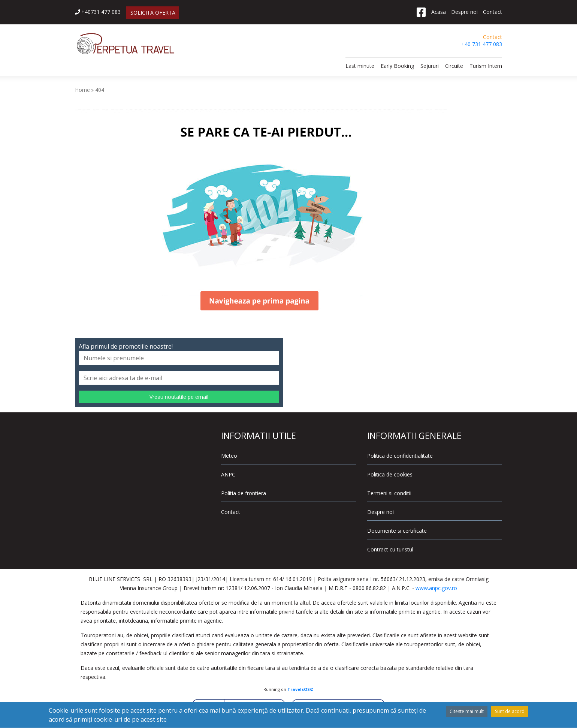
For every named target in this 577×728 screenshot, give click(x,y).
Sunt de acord (510, 711)
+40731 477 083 (98, 12)
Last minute (360, 66)
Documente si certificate (397, 531)
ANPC (228, 474)
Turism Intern (486, 66)
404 (100, 90)
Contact (493, 12)
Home (82, 90)
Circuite (454, 66)
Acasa (439, 12)
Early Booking (397, 66)
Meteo (229, 456)
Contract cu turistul (390, 549)
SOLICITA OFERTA (153, 13)
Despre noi (464, 12)
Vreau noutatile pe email (179, 397)
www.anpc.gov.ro (436, 588)
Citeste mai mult (467, 711)
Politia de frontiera (244, 493)
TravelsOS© (300, 689)
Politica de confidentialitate (400, 456)
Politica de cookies (390, 474)
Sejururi (430, 66)
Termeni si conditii (389, 493)
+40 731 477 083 (482, 44)
